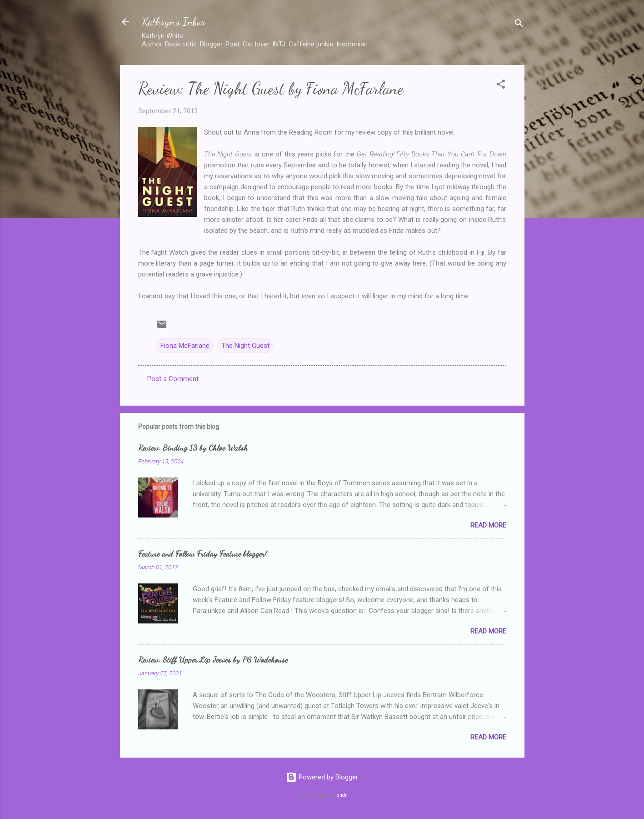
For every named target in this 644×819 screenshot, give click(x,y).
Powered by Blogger (322, 777)
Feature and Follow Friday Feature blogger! (202, 553)
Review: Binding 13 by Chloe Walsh (193, 447)
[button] (501, 86)
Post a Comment (173, 379)
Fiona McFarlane (185, 346)
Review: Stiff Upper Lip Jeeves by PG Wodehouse (213, 659)
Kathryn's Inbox (174, 22)
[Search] (519, 25)
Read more (488, 525)
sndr (342, 795)
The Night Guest (245, 346)
